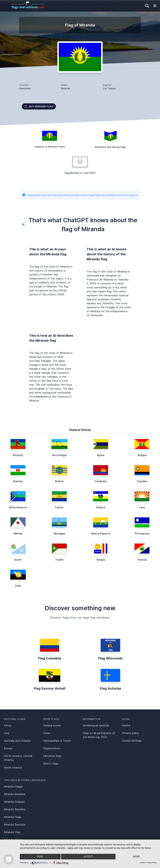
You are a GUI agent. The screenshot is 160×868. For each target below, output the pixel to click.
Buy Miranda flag (39, 106)
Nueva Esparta (101, 533)
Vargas (101, 560)
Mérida (18, 533)
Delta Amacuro (18, 507)
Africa (8, 725)
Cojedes (142, 481)
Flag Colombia (50, 658)
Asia (7, 733)
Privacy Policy (152, 863)
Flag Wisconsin (110, 658)
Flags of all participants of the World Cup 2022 (99, 735)
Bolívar (59, 481)
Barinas (18, 481)
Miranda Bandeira (15, 825)
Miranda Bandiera (15, 809)
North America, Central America (18, 758)
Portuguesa (142, 533)
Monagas (59, 533)
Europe (8, 748)
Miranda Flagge (13, 786)
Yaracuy (142, 560)
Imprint (126, 725)
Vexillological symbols (96, 725)
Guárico (101, 507)
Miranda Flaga (13, 817)
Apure (101, 455)
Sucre (18, 560)
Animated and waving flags (110, 147)
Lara (142, 507)
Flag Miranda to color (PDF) (80, 173)
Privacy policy (130, 733)
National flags (15, 719)
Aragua (142, 455)
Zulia (18, 586)
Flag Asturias (110, 688)
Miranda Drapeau (14, 802)
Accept (88, 857)
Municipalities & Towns (57, 741)
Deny (40, 857)
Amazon (18, 455)
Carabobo (101, 481)
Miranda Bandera (14, 794)
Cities (47, 733)
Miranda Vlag (12, 832)
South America (13, 767)
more (136, 857)
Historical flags (52, 756)
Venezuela (25, 88)
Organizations (52, 748)
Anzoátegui (59, 455)
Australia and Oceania (17, 741)
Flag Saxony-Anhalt (50, 688)
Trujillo (59, 560)
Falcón (59, 507)
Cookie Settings (132, 741)
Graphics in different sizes (50, 147)
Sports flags (51, 763)
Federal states (52, 725)
